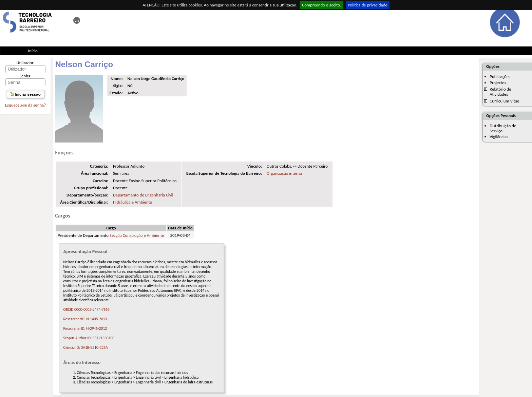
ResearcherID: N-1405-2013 (85, 319)
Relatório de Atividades (500, 92)
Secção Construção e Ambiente (137, 235)
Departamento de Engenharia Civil (143, 195)
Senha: (25, 76)
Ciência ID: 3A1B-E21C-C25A (86, 347)
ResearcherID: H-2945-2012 (85, 328)
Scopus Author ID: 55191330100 (89, 338)
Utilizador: (25, 63)
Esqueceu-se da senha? (25, 105)
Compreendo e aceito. (321, 5)
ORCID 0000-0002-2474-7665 (87, 309)
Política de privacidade (368, 5)
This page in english (77, 20)
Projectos (498, 83)
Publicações (500, 77)
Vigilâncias (499, 137)
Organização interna (284, 173)
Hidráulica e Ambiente (132, 202)
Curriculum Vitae (504, 101)
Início (33, 51)
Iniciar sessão (25, 94)
